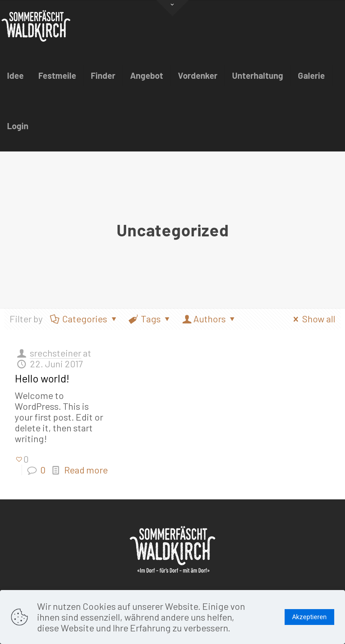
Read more (86, 470)
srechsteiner (56, 353)
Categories (84, 319)
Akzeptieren (309, 617)
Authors (210, 319)
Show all (312, 319)
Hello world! (42, 378)
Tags (150, 319)
